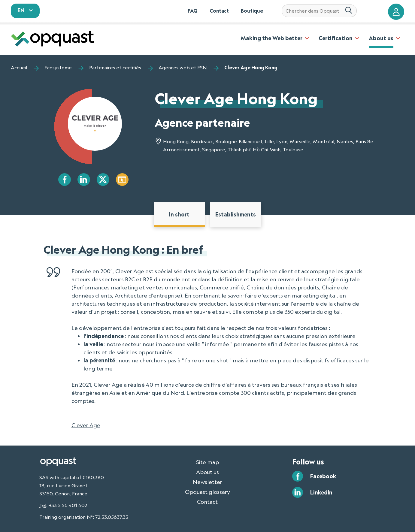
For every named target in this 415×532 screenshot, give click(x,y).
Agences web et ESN (183, 68)
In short (179, 214)
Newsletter (207, 482)
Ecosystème (58, 68)
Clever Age (86, 425)
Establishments (236, 214)
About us (381, 38)
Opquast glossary (207, 492)
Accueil (19, 68)
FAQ (193, 11)
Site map (207, 462)
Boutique (252, 11)
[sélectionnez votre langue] (25, 11)
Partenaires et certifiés (115, 68)
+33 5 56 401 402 (68, 505)
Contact (219, 11)
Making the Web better (271, 38)
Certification (336, 38)
